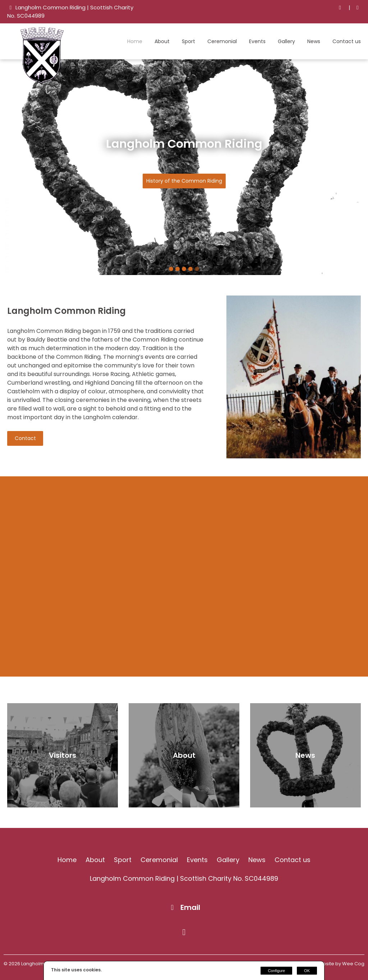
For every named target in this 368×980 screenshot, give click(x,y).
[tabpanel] (184, 167)
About (162, 41)
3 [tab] (184, 269)
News (314, 41)
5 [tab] (197, 269)
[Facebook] (357, 8)
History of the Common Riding (184, 181)
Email (190, 907)
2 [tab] (178, 269)
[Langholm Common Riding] (43, 83)
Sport (188, 41)
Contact (25, 438)
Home (135, 41)
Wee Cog (353, 964)
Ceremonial (222, 41)
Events (257, 41)
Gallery (286, 41)
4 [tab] (190, 269)
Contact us (347, 41)
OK (307, 971)
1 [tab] (171, 269)
